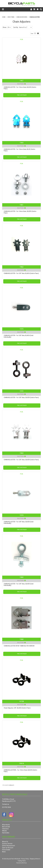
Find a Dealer (6, 850)
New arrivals (6, 827)
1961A (22, 763)
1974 (21, 515)
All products (6, 825)
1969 (21, 143)
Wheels (4, 831)
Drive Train (11, 17)
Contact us (6, 804)
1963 (21, 453)
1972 (21, 391)
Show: (5, 27)
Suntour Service (7, 844)
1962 (21, 267)
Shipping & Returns (35, 859)
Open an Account (8, 848)
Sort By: (16, 27)
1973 (21, 329)
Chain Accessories (22, 17)
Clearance (5, 829)
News (4, 852)
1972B (21, 701)
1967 (21, 81)
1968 (21, 639)
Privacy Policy (25, 859)
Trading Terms (22, 861)
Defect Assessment (9, 846)
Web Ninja (24, 863)
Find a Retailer (22, 95)
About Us (5, 842)
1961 (21, 205)
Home (4, 17)
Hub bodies (6, 833)
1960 (21, 577)
